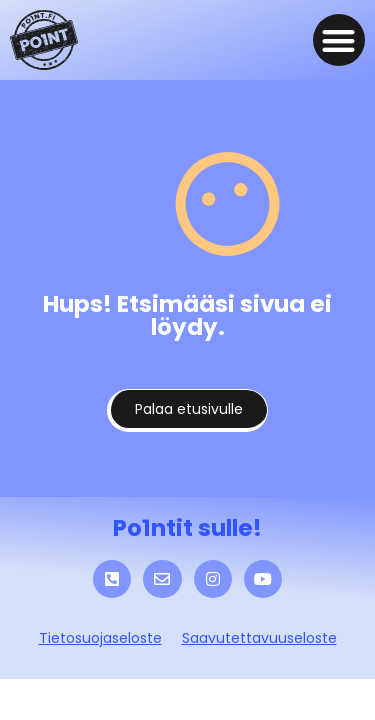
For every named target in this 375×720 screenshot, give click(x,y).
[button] (339, 40)
